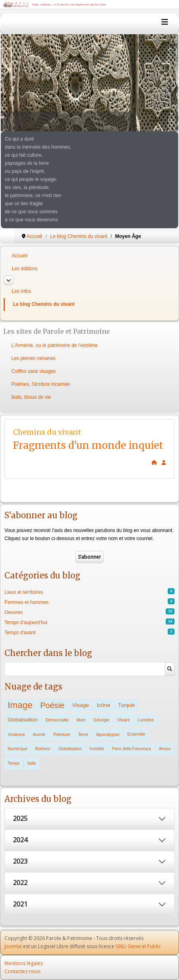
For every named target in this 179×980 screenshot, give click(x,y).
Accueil (20, 256)
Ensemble (136, 734)
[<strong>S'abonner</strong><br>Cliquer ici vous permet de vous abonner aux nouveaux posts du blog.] (164, 463)
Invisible (97, 749)
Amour (165, 749)
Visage (81, 705)
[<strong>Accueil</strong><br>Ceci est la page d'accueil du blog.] (154, 463)
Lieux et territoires (24, 592)
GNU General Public (138, 946)
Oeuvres (14, 612)
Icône (103, 705)
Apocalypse (108, 734)
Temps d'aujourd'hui (26, 622)
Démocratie (57, 720)
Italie (32, 763)
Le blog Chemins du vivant (44, 304)
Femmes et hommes (26, 602)
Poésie (53, 705)
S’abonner (89, 557)
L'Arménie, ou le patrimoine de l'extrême (55, 345)
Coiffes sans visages (34, 371)
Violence (16, 734)
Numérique (18, 749)
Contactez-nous (22, 971)
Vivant (123, 720)
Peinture (62, 734)
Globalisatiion (23, 720)
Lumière (145, 720)
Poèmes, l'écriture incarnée (41, 384)
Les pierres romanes (33, 358)
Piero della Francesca (132, 749)
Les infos (21, 291)
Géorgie (101, 720)
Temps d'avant (20, 633)
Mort (81, 720)
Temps (14, 763)
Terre (83, 734)
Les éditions (25, 269)
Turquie (126, 705)
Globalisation (70, 749)
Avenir (39, 734)
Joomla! (13, 946)
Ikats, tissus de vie (31, 397)
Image (20, 705)
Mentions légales (24, 963)
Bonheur (43, 749)
